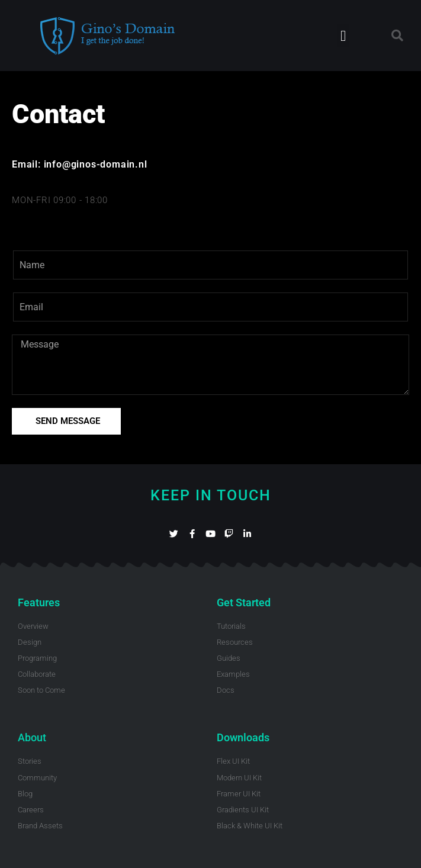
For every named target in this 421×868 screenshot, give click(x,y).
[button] (343, 36)
